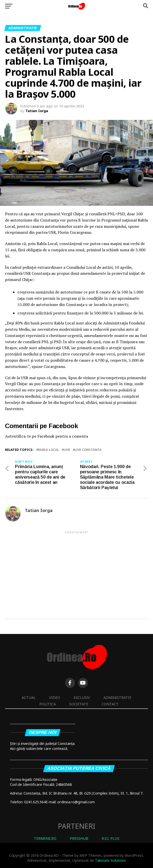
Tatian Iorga (37, 111)
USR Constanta (88, 450)
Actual (29, 698)
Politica (48, 704)
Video (55, 698)
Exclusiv (82, 698)
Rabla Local (48, 450)
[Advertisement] (76, 570)
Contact (110, 704)
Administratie (117, 698)
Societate (79, 704)
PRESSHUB (79, 838)
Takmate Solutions (110, 860)
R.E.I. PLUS (111, 838)
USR (67, 450)
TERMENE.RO (45, 838)
